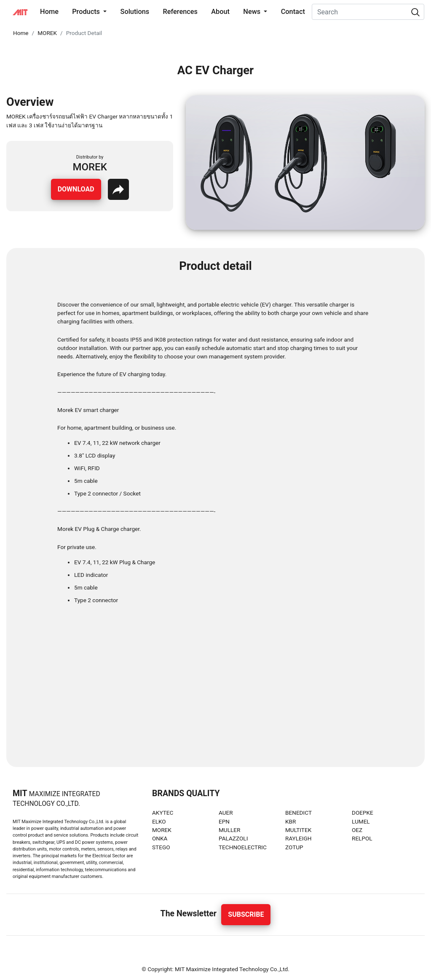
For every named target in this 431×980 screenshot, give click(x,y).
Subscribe (246, 914)
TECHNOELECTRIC (243, 847)
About (220, 12)
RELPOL (362, 838)
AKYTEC (163, 813)
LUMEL (361, 821)
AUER (226, 813)
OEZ (357, 830)
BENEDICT (298, 813)
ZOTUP (294, 847)
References (180, 12)
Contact (293, 12)
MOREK (47, 33)
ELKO (159, 821)
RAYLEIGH (298, 838)
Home (51, 11)
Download (76, 189)
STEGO (161, 847)
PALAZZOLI (233, 838)
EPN (224, 821)
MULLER (229, 830)
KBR (290, 821)
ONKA (160, 838)
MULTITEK (298, 830)
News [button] (253, 12)
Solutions (135, 12)
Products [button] (87, 12)
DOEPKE (363, 813)
